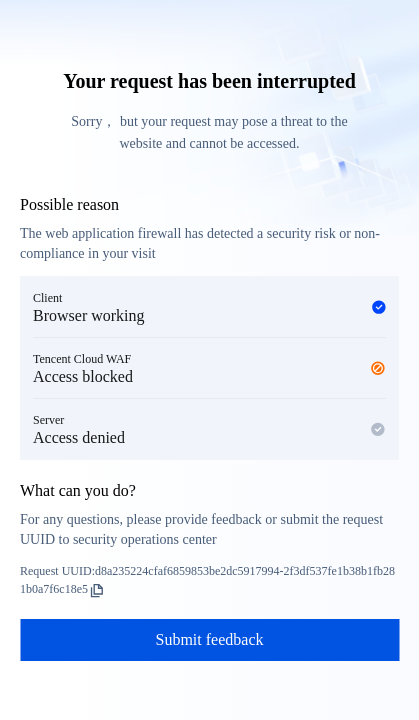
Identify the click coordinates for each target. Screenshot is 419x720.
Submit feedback (210, 639)
